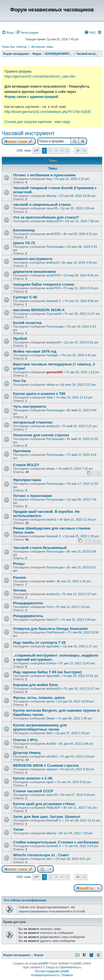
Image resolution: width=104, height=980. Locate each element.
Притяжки (22, 451)
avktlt (50, 581)
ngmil (50, 782)
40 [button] (78, 150)
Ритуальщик (55, 247)
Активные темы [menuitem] (42, 47)
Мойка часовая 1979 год (35, 351)
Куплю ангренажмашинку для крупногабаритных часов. (40, 727)
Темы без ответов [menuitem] (14, 47)
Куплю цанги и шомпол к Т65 (39, 394)
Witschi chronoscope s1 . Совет (41, 855)
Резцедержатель (28, 603)
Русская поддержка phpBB (52, 971)
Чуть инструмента (30, 406)
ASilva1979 (54, 221)
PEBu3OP (53, 808)
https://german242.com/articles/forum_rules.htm (40, 76)
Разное (19, 577)
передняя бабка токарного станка (44, 284)
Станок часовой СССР (33, 791)
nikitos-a (52, 385)
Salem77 (52, 620)
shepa (50, 469)
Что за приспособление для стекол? (46, 217)
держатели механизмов (34, 272)
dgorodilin (53, 646)
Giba (50, 397)
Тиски (18, 829)
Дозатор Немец (27, 753)
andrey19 (53, 263)
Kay (49, 179)
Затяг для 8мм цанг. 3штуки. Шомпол (47, 817)
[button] (36, 151)
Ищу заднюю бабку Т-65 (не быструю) (47, 672)
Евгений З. (54, 301)
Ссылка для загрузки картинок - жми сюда (37, 122)
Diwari (51, 718)
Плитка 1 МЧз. (26, 740)
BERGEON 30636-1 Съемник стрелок (46, 765)
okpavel (52, 769)
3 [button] (56, 150)
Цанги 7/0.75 (24, 243)
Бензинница (24, 230)
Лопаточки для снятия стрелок (41, 435)
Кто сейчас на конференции (25, 900)
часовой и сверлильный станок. (42, 205)
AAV (49, 733)
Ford (50, 607)
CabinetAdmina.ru (70, 967)
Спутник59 (54, 314)
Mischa (51, 196)
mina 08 (52, 208)
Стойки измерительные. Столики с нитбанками (56, 842)
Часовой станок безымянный (40, 548)
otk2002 (52, 756)
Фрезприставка (27, 480)
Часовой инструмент (28, 133)
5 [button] (68, 150)
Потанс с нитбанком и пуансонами (44, 175)
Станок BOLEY (26, 465)
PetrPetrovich (55, 632)
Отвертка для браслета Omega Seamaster (51, 629)
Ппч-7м (20, 381)
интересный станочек (33, 422)
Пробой (20, 339)
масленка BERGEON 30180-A (39, 310)
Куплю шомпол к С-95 (33, 778)
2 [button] (50, 150)
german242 (54, 372)
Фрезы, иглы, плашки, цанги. (39, 698)
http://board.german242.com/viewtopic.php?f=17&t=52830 (48, 112)
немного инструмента (33, 259)
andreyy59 (53, 342)
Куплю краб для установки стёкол (44, 804)
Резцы (19, 564)
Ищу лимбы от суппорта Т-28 (39, 643)
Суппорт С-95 (25, 297)
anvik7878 (53, 234)
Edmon (51, 663)
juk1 (49, 859)
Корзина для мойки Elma (35, 685)
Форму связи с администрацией (31, 97)
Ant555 (51, 744)
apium (50, 701)
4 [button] (62, 150)
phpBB (43, 963)
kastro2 (51, 519)
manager (52, 355)
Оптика (20, 590)
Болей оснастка (27, 323)
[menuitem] (8, 33)
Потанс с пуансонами (32, 496)
